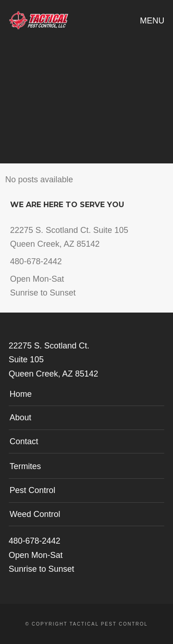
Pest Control (33, 490)
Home (21, 394)
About (21, 418)
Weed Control (35, 514)
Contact (24, 441)
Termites (25, 466)
